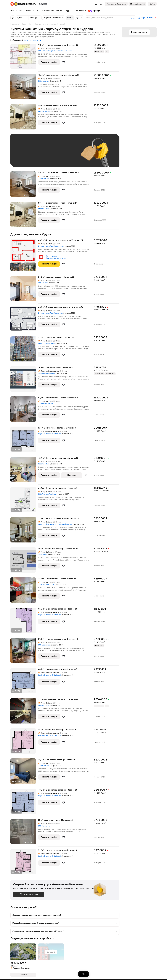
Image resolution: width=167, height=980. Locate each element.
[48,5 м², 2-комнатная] (24, 803)
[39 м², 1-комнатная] (24, 561)
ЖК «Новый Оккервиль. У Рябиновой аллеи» (55, 524)
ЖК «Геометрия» (45, 826)
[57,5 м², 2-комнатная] (24, 410)
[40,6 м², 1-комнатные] (24, 256)
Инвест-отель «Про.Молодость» (51, 246)
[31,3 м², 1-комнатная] (24, 531)
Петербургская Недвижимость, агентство (56, 257)
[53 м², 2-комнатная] (24, 440)
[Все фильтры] (13, 18)
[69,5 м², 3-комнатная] (24, 501)
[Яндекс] (12, 4)
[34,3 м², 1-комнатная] (24, 591)
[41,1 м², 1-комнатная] (24, 772)
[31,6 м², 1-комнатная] (24, 652)
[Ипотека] (60, 11)
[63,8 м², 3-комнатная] (24, 621)
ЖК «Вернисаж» (44, 645)
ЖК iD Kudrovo (44, 705)
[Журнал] (69, 11)
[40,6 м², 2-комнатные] (24, 320)
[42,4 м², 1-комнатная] (24, 471)
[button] (101, 4)
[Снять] (36, 11)
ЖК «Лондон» (43, 283)
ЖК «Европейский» (46, 404)
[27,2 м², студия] (24, 350)
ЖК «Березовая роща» (47, 343)
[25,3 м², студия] (24, 380)
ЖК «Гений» (43, 554)
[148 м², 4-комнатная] (24, 58)
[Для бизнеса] (80, 11)
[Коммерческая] (47, 11)
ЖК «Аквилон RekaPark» (47, 494)
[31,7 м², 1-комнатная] (24, 862)
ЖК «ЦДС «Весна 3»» (46, 585)
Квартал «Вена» (44, 111)
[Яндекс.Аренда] (93, 11)
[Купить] (28, 11)
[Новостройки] (17, 11)
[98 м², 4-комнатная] (24, 118)
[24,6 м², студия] (24, 290)
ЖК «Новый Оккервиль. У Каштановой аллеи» (56, 51)
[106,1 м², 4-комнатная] (24, 88)
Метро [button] (132, 18)
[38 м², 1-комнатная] (24, 742)
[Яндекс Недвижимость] (25, 4)
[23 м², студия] (24, 833)
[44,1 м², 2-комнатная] (24, 682)
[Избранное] (96, 4)
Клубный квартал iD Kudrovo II (50, 434)
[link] (152, 4)
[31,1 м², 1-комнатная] (24, 712)
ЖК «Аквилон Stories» (47, 373)
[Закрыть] (156, 18)
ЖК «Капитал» (44, 81)
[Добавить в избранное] (64, 62)
